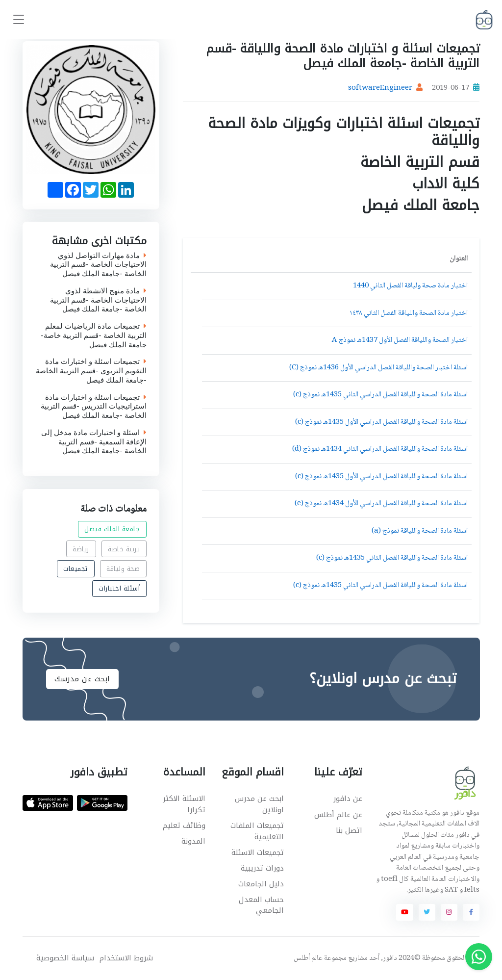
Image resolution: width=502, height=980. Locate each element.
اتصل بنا (349, 830)
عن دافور (348, 799)
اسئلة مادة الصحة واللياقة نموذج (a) (420, 531)
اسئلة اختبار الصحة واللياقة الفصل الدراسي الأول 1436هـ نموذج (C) (378, 368)
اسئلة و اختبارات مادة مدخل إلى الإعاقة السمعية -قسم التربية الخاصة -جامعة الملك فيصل (94, 442)
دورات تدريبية (262, 868)
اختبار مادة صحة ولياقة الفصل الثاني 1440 (410, 286)
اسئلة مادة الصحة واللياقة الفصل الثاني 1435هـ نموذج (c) (392, 558)
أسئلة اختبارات (119, 588)
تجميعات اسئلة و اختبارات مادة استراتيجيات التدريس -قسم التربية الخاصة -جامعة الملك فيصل (94, 407)
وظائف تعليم (184, 825)
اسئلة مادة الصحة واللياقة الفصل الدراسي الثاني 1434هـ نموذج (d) (380, 449)
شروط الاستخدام (126, 958)
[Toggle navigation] (19, 20)
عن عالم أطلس (338, 815)
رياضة (81, 549)
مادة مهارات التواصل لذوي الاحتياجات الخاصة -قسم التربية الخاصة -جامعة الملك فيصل (98, 265)
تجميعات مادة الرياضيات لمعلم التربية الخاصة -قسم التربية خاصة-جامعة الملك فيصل (94, 336)
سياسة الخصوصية (65, 958)
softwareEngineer (380, 88)
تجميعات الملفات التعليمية (257, 831)
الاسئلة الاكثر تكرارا (184, 804)
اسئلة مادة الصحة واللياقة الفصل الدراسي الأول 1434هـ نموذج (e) (381, 504)
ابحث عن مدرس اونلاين (259, 804)
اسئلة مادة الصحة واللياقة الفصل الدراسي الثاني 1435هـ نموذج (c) (380, 395)
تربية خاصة (124, 549)
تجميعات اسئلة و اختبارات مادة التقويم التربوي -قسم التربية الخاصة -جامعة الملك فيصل (91, 371)
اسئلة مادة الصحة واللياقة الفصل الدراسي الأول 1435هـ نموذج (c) (381, 422)
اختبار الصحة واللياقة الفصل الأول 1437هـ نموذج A (400, 340)
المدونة (193, 841)
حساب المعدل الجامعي (261, 905)
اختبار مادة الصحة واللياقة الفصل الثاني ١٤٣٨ (409, 313)
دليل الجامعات (261, 884)
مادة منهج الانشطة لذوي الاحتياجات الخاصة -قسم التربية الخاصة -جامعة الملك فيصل (98, 300)
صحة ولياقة (123, 569)
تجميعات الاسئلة (258, 852)
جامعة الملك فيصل (112, 529)
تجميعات (75, 569)
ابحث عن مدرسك (82, 679)
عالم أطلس (308, 958)
